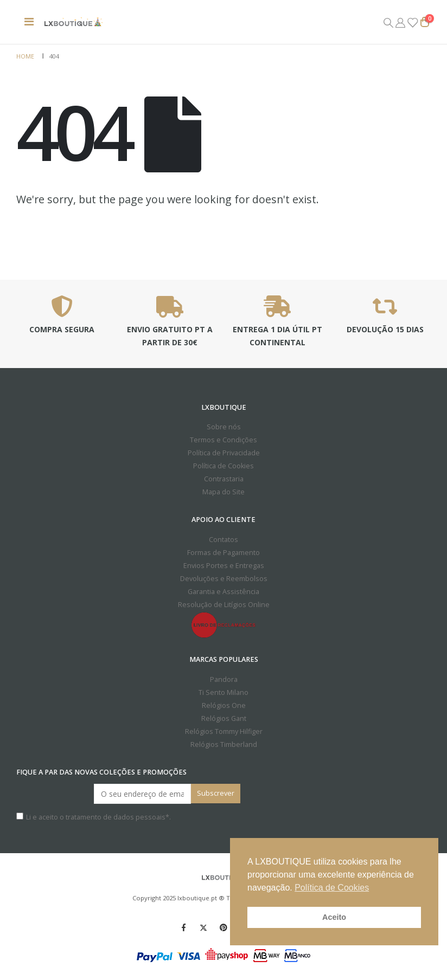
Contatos (224, 540)
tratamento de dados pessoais (116, 817)
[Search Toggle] (388, 22)
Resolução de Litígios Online (224, 605)
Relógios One (224, 705)
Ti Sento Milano (224, 692)
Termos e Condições (224, 440)
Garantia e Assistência (224, 592)
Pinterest (224, 927)
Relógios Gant (224, 718)
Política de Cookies (224, 466)
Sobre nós (224, 427)
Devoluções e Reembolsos (224, 579)
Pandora (224, 679)
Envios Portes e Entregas (224, 566)
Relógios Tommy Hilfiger (224, 731)
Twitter (203, 927)
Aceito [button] (334, 917)
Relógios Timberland (224, 744)
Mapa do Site (224, 492)
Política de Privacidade (224, 453)
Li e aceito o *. (94, 817)
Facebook (183, 927)
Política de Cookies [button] (332, 888)
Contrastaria (224, 479)
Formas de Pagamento (224, 553)
